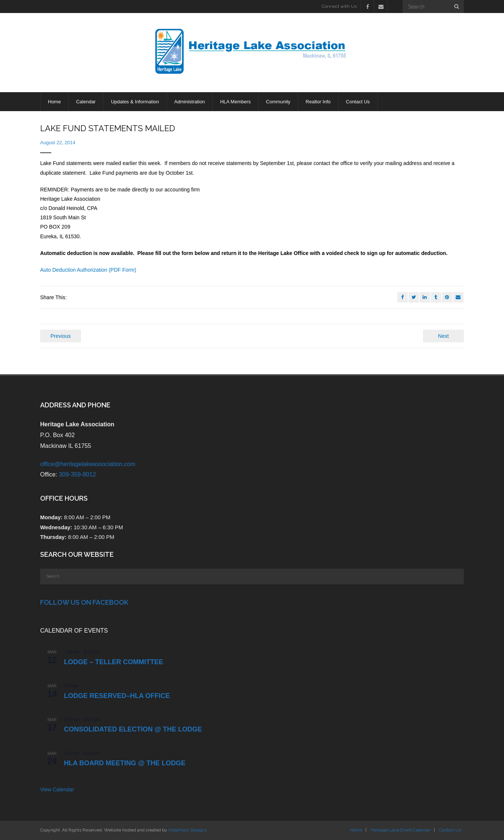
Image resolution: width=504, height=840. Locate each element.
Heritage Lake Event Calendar (401, 830)
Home (356, 830)
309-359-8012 (77, 474)
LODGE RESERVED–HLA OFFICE (117, 696)
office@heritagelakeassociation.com (88, 464)
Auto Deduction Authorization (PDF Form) (88, 270)
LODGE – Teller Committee (114, 662)
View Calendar (57, 789)
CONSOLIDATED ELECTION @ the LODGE (133, 729)
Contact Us (450, 830)
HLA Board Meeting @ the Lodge (125, 763)
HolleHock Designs (188, 830)
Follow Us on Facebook (84, 602)
